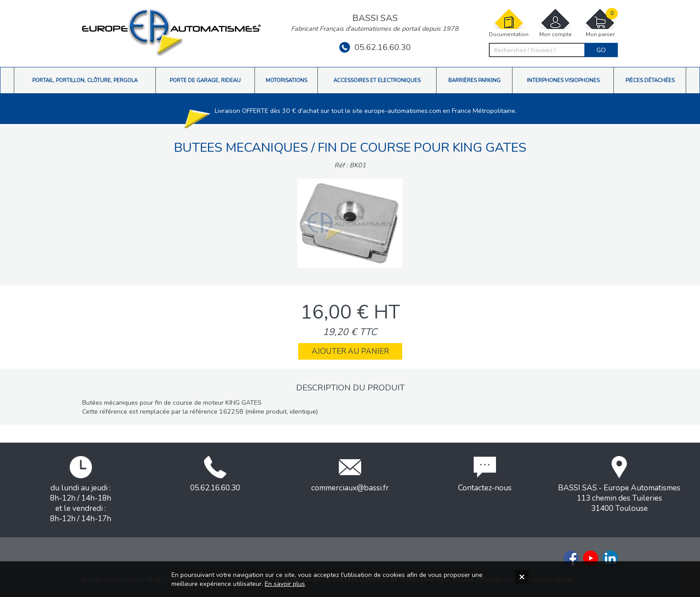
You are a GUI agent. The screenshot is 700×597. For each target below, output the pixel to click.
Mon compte (555, 23)
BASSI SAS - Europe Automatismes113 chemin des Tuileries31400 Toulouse (619, 485)
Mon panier (600, 23)
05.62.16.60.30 (375, 47)
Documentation (509, 23)
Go (601, 50)
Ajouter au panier (350, 351)
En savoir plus (285, 584)
